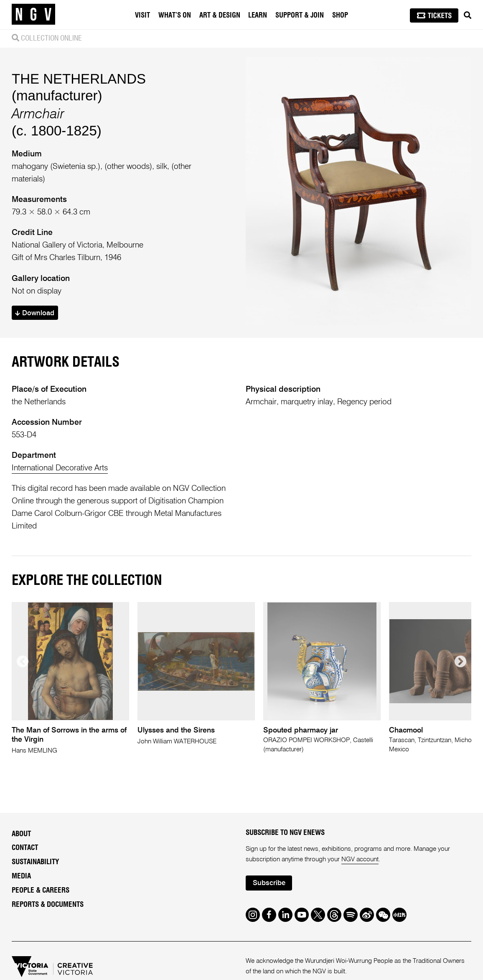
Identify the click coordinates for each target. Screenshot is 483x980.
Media (21, 876)
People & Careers (41, 890)
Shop (340, 15)
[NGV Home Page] (33, 15)
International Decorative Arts (60, 468)
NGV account (360, 860)
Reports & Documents (48, 905)
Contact (25, 848)
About (21, 834)
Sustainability (35, 862)
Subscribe (269, 883)
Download (35, 313)
